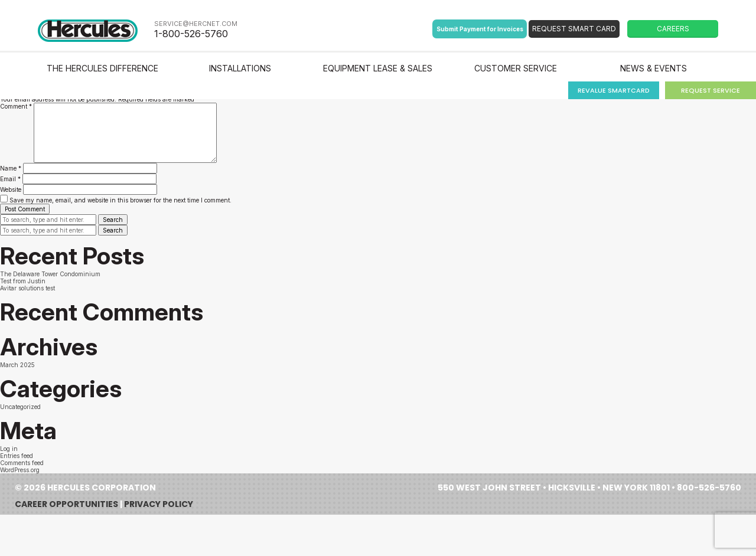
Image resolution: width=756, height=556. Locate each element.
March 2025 (17, 365)
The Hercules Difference (102, 68)
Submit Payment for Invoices (480, 29)
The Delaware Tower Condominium (50, 274)
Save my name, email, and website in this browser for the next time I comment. (120, 200)
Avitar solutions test (27, 288)
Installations (240, 68)
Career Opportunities (66, 504)
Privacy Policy (159, 504)
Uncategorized (20, 407)
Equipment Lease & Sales (378, 68)
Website (11, 189)
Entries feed (17, 456)
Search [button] (113, 220)
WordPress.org (20, 470)
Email (10, 179)
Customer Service (516, 68)
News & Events (654, 68)
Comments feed (22, 463)
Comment (16, 106)
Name (11, 168)
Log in (9, 449)
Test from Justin (23, 281)
